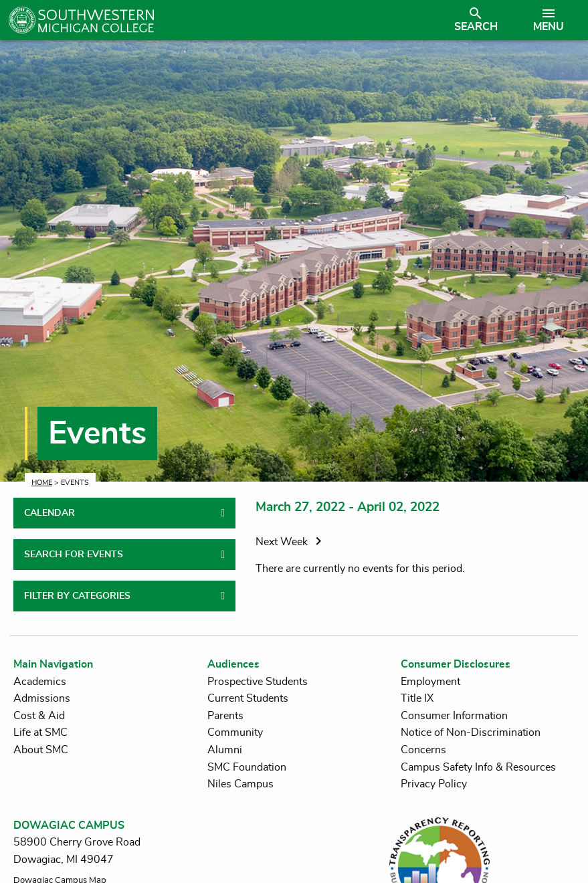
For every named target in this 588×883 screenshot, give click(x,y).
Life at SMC (40, 732)
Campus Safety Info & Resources (478, 767)
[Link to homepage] (224, 20)
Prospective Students (258, 682)
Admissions (42, 698)
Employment (430, 682)
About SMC (41, 750)
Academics (40, 682)
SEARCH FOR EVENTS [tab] (74, 555)
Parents (225, 716)
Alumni (225, 750)
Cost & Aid (39, 716)
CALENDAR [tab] (50, 513)
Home (42, 483)
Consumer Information (454, 716)
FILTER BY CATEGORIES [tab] (77, 596)
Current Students (248, 698)
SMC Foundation (247, 767)
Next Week (291, 542)
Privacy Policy (434, 784)
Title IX (417, 698)
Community (235, 732)
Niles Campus (240, 784)
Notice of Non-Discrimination (471, 732)
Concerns (423, 750)
